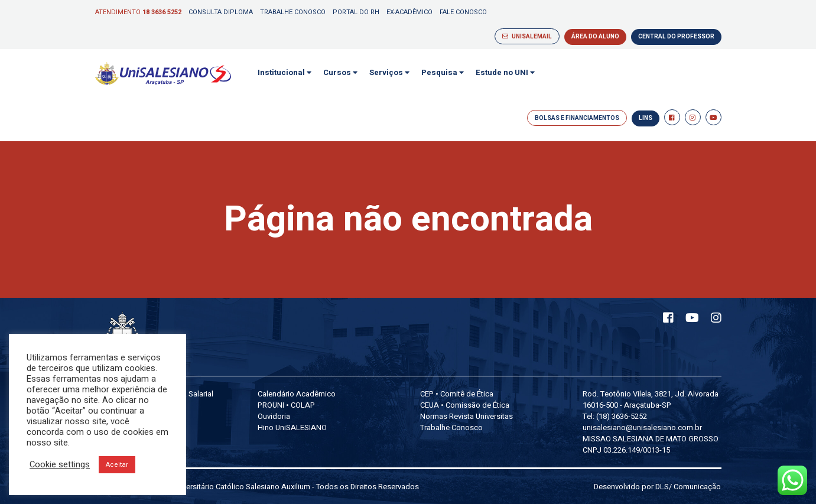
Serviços (389, 72)
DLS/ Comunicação (688, 487)
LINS (646, 118)
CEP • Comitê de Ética (457, 394)
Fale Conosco (463, 12)
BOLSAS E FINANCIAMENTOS (577, 118)
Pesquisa (443, 72)
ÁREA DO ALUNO (595, 37)
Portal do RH (356, 12)
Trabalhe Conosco (293, 12)
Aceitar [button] (117, 465)
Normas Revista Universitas (466, 416)
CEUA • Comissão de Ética (465, 405)
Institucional (285, 72)
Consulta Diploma (221, 12)
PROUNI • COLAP (286, 405)
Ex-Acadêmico (409, 12)
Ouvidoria (274, 416)
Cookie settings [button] (60, 465)
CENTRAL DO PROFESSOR (676, 37)
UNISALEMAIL (527, 37)
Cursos (340, 72)
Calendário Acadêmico (297, 394)
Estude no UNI (505, 72)
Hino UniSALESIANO (292, 427)
